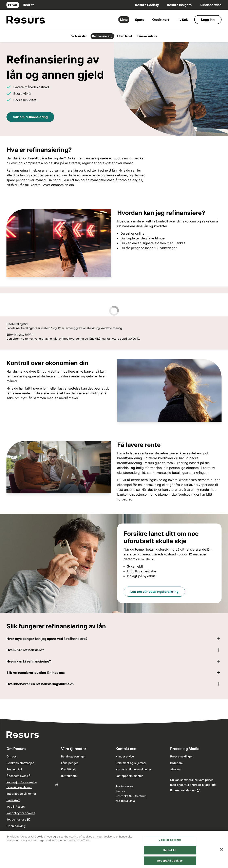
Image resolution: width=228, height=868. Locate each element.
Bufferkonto (69, 776)
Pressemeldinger (181, 756)
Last (119, 776)
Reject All (170, 853)
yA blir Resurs (16, 806)
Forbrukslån (79, 36)
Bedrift (28, 5)
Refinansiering (102, 36)
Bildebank (177, 763)
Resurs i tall (14, 769)
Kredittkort (160, 20)
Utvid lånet (125, 36)
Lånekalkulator (147, 36)
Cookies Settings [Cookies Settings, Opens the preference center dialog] (170, 843)
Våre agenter (15, 832)
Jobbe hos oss (16, 819)
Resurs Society (147, 5)
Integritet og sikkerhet (21, 794)
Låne (124, 20)
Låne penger (69, 763)
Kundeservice (211, 5)
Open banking (16, 826)
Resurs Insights (179, 5)
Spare (140, 20)
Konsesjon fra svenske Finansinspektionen (22, 785)
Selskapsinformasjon (20, 763)
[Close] (222, 853)
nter (140, 776)
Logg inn (208, 20)
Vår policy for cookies (21, 813)
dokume (132, 776)
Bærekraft (13, 800)
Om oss (12, 756)
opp (124, 776)
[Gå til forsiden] (26, 20)
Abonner (176, 769)
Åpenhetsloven (16, 776)
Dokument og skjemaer (131, 763)
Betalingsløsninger (73, 756)
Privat (13, 5)
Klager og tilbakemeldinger (133, 769)
